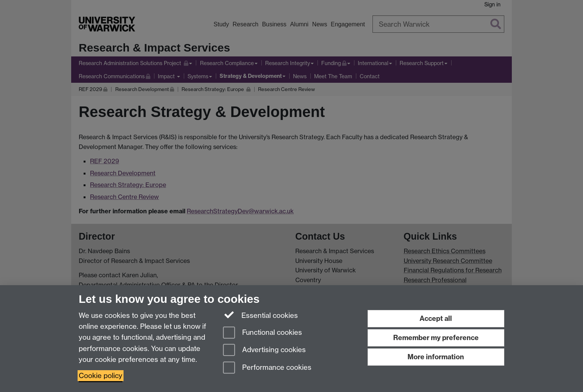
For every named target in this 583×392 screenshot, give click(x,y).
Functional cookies (263, 333)
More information (436, 357)
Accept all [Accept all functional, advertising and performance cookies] (436, 318)
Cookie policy (101, 376)
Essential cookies (260, 315)
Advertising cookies (264, 350)
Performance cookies (267, 368)
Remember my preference (436, 338)
